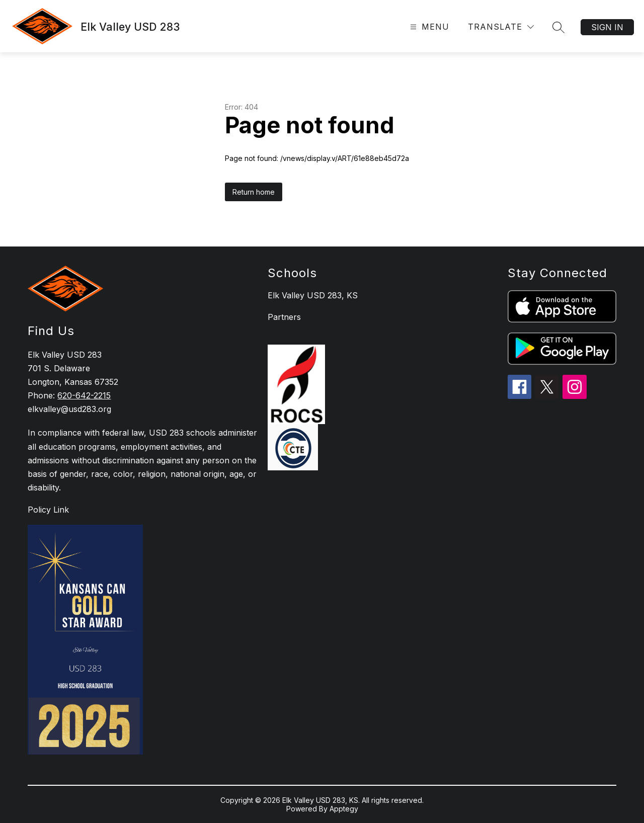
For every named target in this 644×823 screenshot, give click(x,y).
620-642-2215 (84, 395)
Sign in (607, 27)
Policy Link (48, 510)
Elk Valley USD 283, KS (313, 295)
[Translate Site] (501, 27)
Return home (254, 192)
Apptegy (344, 809)
